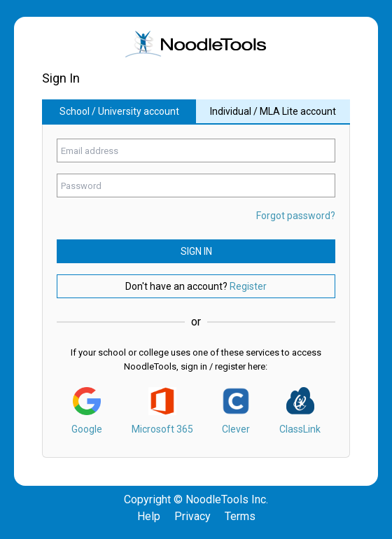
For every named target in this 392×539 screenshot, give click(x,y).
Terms (240, 516)
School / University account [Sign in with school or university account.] (119, 111)
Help (149, 516)
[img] (196, 44)
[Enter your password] (196, 185)
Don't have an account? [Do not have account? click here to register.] (196, 286)
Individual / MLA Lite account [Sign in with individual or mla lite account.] (273, 111)
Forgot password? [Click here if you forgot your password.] (296, 216)
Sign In (196, 251)
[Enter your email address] (196, 150)
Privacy (192, 516)
